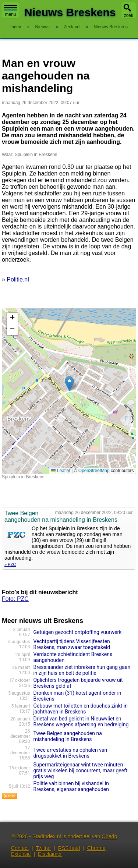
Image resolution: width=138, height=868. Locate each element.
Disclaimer (50, 854)
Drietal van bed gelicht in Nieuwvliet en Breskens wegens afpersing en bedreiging (81, 722)
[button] (69, 384)
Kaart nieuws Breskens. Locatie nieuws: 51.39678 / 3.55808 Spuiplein (68, 391)
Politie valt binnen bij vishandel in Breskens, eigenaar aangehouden (71, 786)
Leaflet (61, 471)
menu (10, 11)
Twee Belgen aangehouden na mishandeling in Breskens (67, 736)
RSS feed (69, 848)
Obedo (109, 836)
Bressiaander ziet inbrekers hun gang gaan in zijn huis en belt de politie (82, 670)
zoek (129, 15)
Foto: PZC (15, 599)
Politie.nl (18, 279)
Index (16, 27)
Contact (20, 848)
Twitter (43, 848)
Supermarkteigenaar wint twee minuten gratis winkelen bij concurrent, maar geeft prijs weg (80, 770)
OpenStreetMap (94, 471)
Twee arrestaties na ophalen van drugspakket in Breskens (70, 753)
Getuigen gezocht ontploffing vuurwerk (77, 632)
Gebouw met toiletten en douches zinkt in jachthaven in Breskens (80, 709)
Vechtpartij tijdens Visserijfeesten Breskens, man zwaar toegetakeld (72, 644)
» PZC (10, 564)
